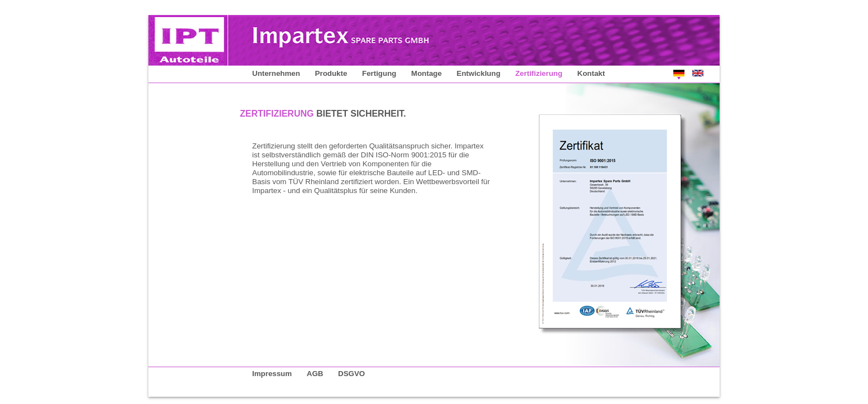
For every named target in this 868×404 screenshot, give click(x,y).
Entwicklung (479, 73)
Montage (426, 73)
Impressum (272, 374)
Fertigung (379, 73)
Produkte (331, 73)
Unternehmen (276, 73)
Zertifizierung (539, 73)
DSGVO (351, 374)
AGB (315, 374)
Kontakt (591, 73)
